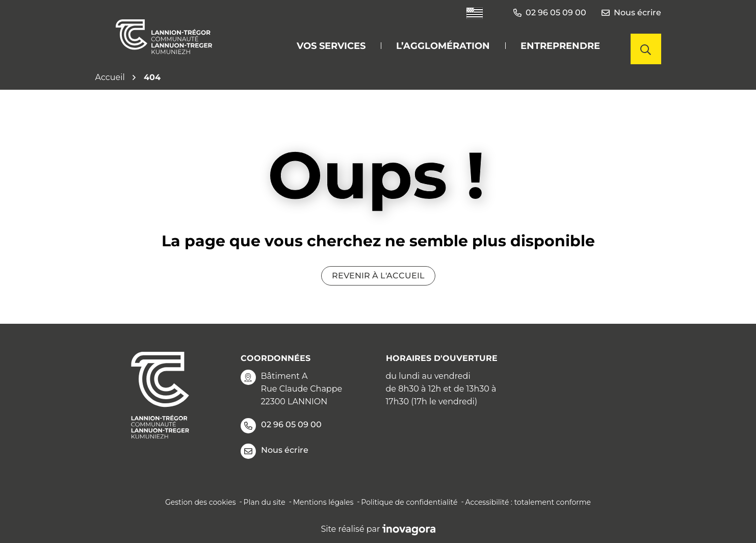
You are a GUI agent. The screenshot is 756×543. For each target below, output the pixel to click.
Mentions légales (323, 502)
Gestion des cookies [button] (201, 502)
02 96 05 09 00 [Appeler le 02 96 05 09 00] (281, 426)
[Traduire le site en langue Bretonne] (475, 13)
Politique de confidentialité (409, 502)
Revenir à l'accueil (378, 276)
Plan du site (265, 502)
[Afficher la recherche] (646, 49)
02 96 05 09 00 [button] (550, 12)
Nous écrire (631, 12)
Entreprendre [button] (560, 46)
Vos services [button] (331, 46)
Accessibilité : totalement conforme (528, 502)
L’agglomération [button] (443, 46)
